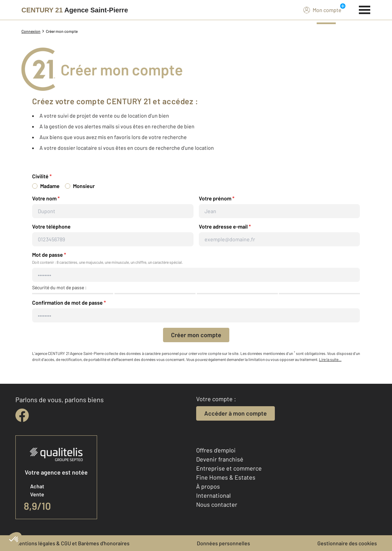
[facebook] (22, 415)
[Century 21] (75, 10)
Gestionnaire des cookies (347, 543)
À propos (208, 486)
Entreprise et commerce (229, 468)
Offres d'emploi (216, 450)
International (213, 495)
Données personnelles (223, 543)
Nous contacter (217, 504)
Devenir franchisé (220, 459)
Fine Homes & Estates (226, 477)
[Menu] (365, 9)
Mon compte (322, 10)
